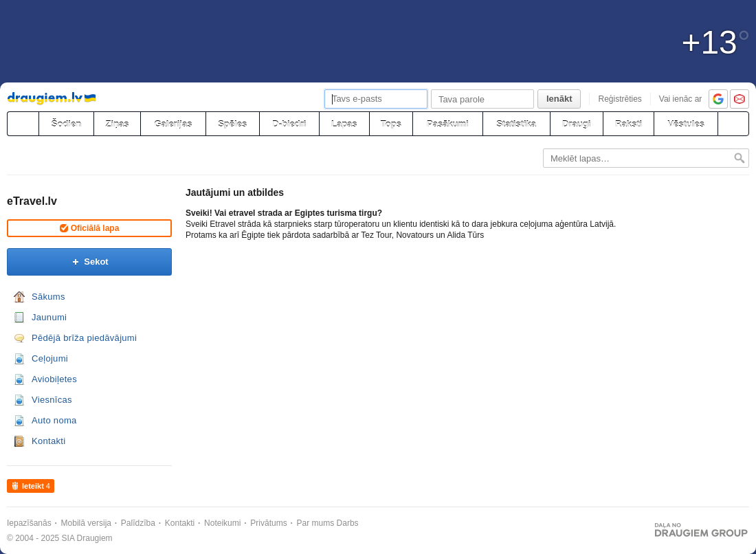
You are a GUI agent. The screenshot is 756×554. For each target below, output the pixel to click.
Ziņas (118, 124)
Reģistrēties (620, 99)
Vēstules (686, 124)
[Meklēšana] (733, 124)
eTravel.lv (32, 201)
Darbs (348, 523)
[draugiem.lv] (23, 124)
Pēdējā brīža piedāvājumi (84, 338)
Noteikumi (222, 523)
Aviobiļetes (54, 379)
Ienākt (559, 99)
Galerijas (173, 124)
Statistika (516, 124)
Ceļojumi (50, 358)
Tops (391, 124)
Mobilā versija (86, 523)
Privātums (268, 523)
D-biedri (289, 124)
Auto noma (54, 420)
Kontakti (48, 441)
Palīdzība (138, 523)
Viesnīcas (52, 400)
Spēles (232, 124)
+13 (716, 43)
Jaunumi (49, 317)
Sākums (48, 297)
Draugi (576, 124)
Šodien (66, 124)
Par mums (316, 523)
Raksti (629, 124)
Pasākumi (448, 124)
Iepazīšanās (29, 523)
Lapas (344, 124)
